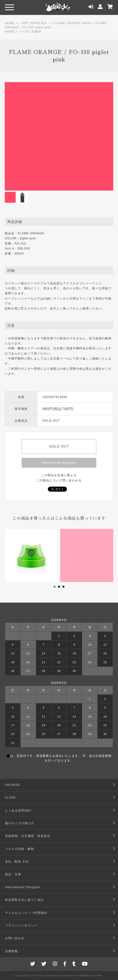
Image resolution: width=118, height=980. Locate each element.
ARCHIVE (12, 785)
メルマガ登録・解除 (20, 849)
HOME (10, 23)
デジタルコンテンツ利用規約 (26, 913)
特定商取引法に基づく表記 (24, 900)
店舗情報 (11, 951)
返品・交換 (13, 874)
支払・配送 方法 (17, 862)
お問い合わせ (15, 938)
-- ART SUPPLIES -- (35, 23)
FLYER (10, 798)
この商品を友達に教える (59, 475)
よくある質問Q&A (18, 811)
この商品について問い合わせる (59, 480)
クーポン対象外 (30, 32)
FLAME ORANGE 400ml (73, 23)
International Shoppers (59, 463)
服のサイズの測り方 (20, 823)
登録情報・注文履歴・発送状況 (28, 836)
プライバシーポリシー (21, 926)
